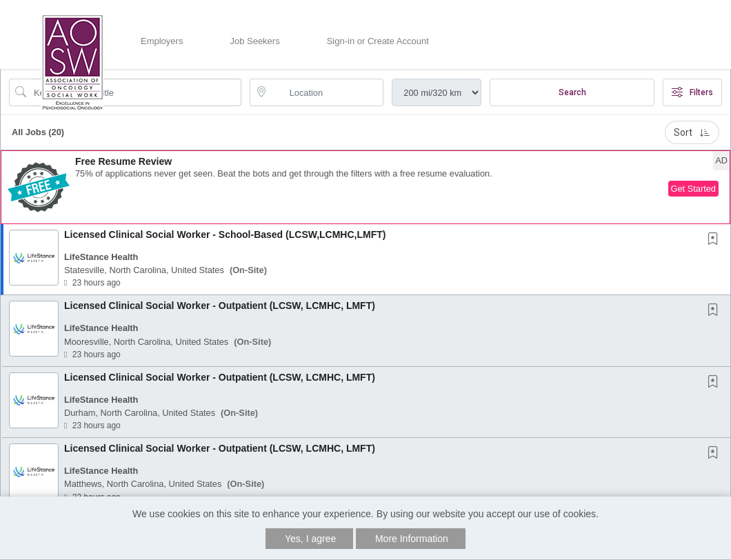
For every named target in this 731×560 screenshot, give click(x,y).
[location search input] (327, 92)
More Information (412, 539)
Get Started (693, 189)
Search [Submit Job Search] (572, 92)
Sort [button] (692, 132)
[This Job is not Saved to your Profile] (716, 240)
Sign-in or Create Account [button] (378, 41)
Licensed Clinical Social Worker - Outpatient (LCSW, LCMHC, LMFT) (220, 306)
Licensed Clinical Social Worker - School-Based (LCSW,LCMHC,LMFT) (225, 234)
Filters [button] (692, 92)
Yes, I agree (310, 539)
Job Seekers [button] (254, 41)
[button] (365, 187)
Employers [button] (162, 41)
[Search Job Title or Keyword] (135, 92)
